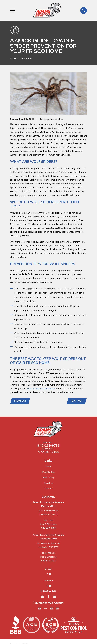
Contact (48, 489)
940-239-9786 (48, 446)
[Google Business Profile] (42, 597)
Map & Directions (48, 524)
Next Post (76, 401)
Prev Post (20, 401)
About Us (48, 483)
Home (48, 467)
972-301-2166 (48, 452)
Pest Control (48, 472)
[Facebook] (48, 597)
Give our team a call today (41, 389)
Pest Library (48, 478)
